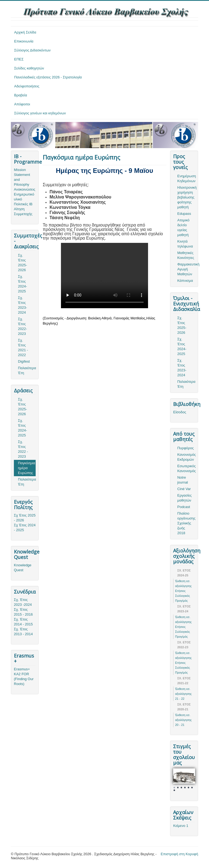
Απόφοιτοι (22, 104)
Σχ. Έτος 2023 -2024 (23, 602)
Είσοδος (180, 412)
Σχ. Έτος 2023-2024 (22, 305)
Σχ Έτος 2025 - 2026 (25, 518)
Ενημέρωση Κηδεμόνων (186, 178)
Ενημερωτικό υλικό (24, 197)
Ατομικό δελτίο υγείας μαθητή (183, 227)
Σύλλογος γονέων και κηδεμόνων (40, 113)
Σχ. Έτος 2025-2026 (22, 263)
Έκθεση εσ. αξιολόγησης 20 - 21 (183, 720)
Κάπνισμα (185, 281)
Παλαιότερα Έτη (27, 370)
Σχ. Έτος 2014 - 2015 (23, 622)
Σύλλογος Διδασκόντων (32, 50)
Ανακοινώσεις (25, 189)
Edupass (184, 214)
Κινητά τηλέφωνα (185, 244)
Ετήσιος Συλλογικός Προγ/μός (182, 596)
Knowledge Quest (23, 568)
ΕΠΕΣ (19, 59)
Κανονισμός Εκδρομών (186, 457)
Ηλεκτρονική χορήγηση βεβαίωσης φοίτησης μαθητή (186, 197)
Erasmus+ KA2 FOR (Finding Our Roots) (24, 676)
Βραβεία (21, 95)
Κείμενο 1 (181, 826)
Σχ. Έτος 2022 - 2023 (23, 449)
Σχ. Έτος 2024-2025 (22, 284)
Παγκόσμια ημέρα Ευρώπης (27, 468)
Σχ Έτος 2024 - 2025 (25, 528)
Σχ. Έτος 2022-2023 (22, 326)
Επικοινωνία (24, 41)
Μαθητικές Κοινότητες (186, 255)
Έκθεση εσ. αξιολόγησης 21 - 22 (183, 694)
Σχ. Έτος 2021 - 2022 (23, 348)
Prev (180, 780)
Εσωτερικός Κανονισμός (186, 468)
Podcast (184, 507)
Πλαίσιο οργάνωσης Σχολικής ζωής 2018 (186, 523)
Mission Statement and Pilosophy (22, 177)
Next (188, 780)
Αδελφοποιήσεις (27, 86)
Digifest (24, 361)
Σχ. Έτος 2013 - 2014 (23, 632)
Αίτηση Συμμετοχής (23, 211)
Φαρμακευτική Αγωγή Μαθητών (186, 269)
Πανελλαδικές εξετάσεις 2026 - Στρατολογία (48, 77)
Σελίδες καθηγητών (29, 68)
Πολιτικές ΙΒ (23, 204)
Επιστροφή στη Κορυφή (180, 854)
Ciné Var (184, 489)
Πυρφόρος (185, 448)
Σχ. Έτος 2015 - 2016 (23, 612)
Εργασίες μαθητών (184, 498)
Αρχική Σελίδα (25, 32)
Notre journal (182, 480)
